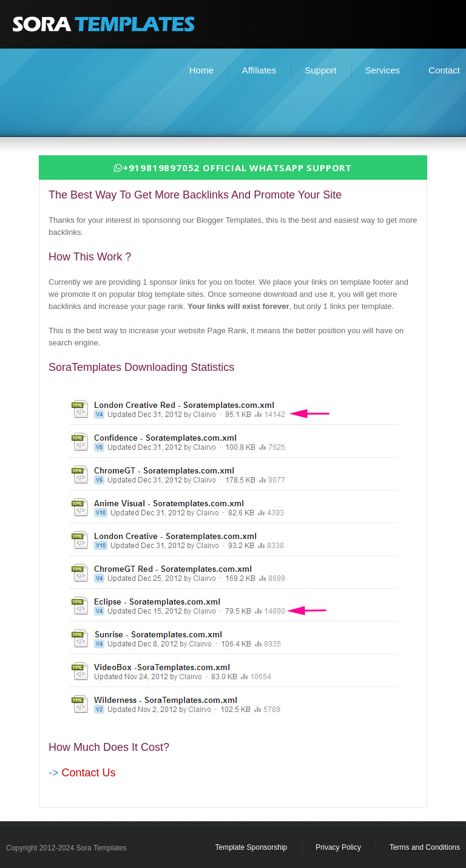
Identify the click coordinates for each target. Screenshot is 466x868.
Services (383, 70)
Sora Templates (101, 848)
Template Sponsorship (252, 847)
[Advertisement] (233, 107)
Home (201, 70)
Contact (444, 70)
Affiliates (259, 70)
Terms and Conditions (425, 847)
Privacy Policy (338, 847)
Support (321, 70)
